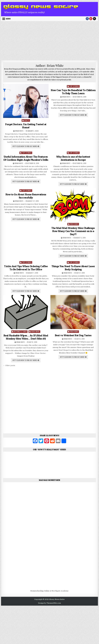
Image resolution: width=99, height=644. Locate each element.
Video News (74, 224)
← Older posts (9, 365)
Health (27, 120)
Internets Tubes (21, 331)
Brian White (19, 131)
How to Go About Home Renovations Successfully (26, 196)
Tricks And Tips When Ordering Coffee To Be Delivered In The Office (26, 268)
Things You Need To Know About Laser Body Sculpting (73, 268)
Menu (8, 19)
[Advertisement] (49, 41)
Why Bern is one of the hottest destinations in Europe (73, 158)
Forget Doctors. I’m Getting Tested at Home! (26, 126)
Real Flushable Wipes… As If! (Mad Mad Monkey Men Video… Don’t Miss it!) (26, 337)
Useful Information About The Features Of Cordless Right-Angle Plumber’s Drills (26, 158)
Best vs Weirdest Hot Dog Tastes (73, 335)
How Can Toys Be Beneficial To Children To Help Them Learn (73, 92)
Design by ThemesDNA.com (49, 603)
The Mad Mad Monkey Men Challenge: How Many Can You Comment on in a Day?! (73, 231)
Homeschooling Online (40, 591)
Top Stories (74, 86)
